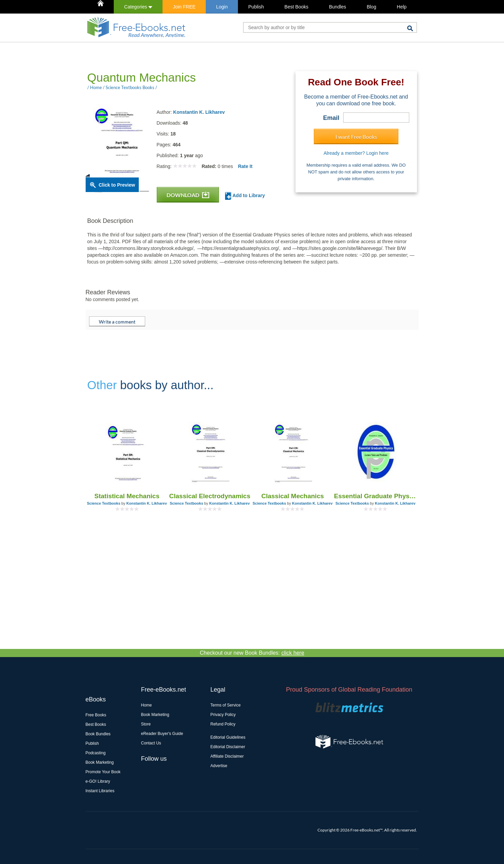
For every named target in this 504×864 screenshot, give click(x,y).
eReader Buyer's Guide (162, 734)
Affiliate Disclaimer (227, 756)
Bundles (338, 7)
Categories (138, 7)
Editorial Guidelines (228, 737)
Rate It (245, 166)
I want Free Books (356, 137)
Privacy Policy (223, 715)
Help (402, 7)
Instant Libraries (100, 791)
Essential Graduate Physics (376, 496)
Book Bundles (98, 734)
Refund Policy (223, 724)
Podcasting (96, 753)
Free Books (96, 715)
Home (147, 705)
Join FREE (184, 7)
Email (331, 118)
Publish (256, 7)
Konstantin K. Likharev (199, 112)
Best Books (296, 7)
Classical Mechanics (293, 496)
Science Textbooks (104, 503)
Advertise (219, 766)
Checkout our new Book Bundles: (252, 653)
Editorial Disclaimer (228, 747)
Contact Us (151, 743)
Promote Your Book (103, 772)
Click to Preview (117, 185)
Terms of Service (226, 705)
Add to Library (245, 196)
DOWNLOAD (188, 195)
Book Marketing (100, 762)
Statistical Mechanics (127, 496)
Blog (371, 7)
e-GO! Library (98, 781)
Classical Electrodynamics (210, 496)
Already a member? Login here (356, 153)
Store (146, 724)
